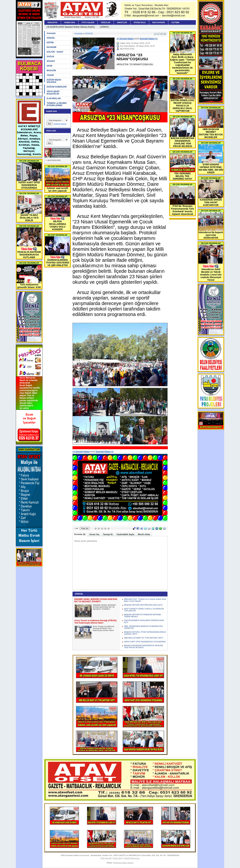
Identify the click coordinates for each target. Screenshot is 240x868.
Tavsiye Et (108, 534)
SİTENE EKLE (140, 22)
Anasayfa (51, 33)
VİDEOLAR (106, 22)
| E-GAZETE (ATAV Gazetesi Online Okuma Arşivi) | (71, 27)
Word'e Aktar (144, 534)
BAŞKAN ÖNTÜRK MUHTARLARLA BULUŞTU (143, 605)
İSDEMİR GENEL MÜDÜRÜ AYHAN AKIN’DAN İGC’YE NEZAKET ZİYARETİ (104, 607)
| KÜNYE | (104, 27)
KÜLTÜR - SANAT (55, 52)
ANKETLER (122, 22)
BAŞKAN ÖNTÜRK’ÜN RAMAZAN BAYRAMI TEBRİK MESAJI (142, 616)
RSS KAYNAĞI (159, 22)
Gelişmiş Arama (60, 124)
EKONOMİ (51, 47)
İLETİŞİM (175, 22)
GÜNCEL (51, 38)
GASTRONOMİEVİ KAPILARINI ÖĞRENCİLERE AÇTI (144, 621)
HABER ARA (70, 22)
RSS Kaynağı (106, 858)
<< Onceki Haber (125, 39)
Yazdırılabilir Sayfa (125, 534)
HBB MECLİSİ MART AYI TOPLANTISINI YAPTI (144, 638)
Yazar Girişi (118, 858)
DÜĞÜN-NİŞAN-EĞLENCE (54, 81)
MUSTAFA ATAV (54, 160)
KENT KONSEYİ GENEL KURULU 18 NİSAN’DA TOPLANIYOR (144, 610)
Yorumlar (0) (80, 534)
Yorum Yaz (94, 534)
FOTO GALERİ (88, 22)
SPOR (49, 66)
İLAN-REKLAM (54, 98)
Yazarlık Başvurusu (132, 858)
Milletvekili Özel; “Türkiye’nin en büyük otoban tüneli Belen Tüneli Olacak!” (145, 600)
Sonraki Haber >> (149, 39)
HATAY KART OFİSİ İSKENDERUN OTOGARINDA (145, 642)
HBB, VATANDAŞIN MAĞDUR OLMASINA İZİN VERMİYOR (143, 627)
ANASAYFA (52, 22)
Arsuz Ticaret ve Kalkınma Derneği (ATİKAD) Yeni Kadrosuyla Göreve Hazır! (103, 628)
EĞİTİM (50, 43)
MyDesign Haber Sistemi (123, 863)
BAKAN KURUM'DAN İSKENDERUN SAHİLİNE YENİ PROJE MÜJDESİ (143, 646)
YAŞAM (50, 75)
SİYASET (51, 61)
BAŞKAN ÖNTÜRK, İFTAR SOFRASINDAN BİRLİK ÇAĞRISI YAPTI (145, 633)
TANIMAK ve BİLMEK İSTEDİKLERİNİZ (57, 104)
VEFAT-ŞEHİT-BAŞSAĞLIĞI (53, 93)
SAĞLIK (50, 57)
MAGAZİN (51, 71)
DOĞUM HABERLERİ (57, 87)
